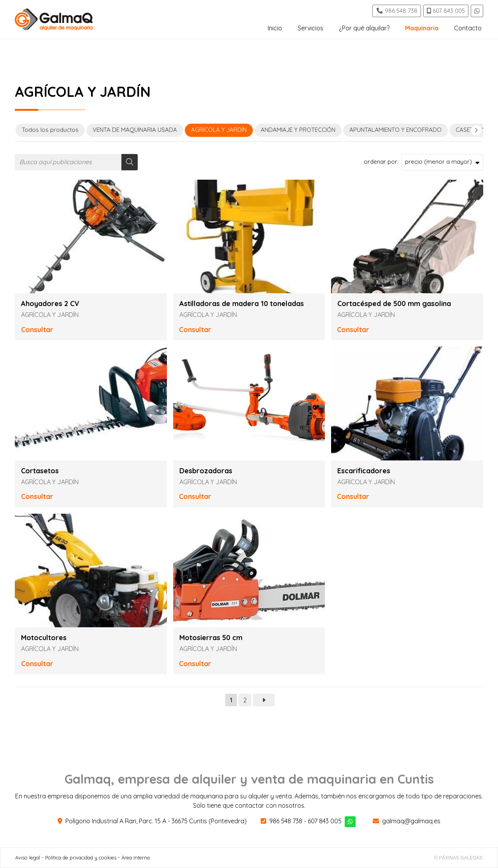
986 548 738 (286, 821)
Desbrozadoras (206, 471)
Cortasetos (40, 471)
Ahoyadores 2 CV (50, 304)
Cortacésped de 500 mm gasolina (394, 304)
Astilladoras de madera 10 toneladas (242, 304)
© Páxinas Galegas (459, 858)
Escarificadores (364, 471)
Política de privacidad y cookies (81, 857)
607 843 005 (325, 821)
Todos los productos (50, 130)
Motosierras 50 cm (211, 638)
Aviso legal (28, 857)
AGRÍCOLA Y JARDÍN (50, 315)
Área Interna (136, 857)
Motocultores (44, 638)
